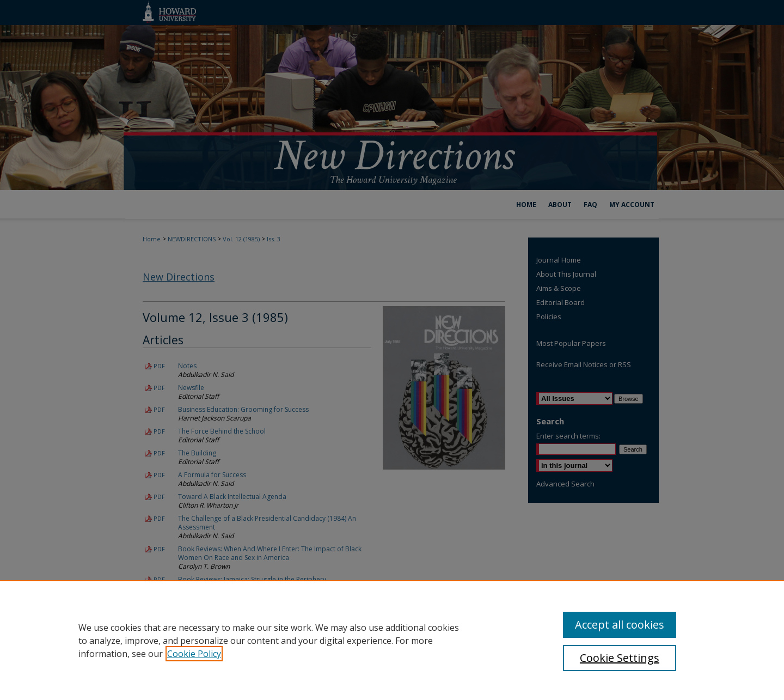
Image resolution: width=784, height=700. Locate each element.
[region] (392, 640)
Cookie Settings (620, 658)
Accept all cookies (620, 625)
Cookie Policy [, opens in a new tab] (194, 654)
